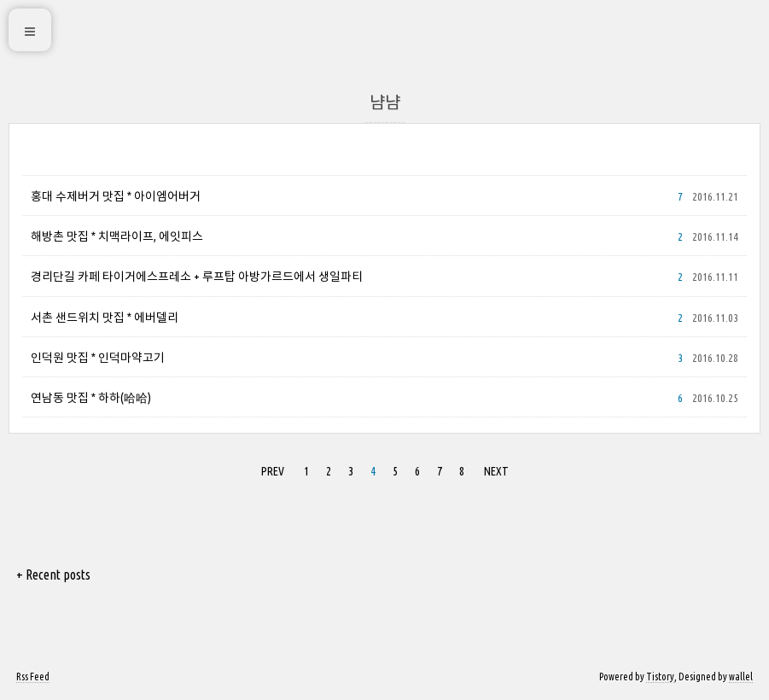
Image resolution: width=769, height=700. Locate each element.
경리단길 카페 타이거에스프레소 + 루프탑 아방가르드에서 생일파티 (197, 277)
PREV (273, 471)
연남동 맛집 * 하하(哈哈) (91, 398)
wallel (741, 677)
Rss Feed (33, 677)
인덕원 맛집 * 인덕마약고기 (98, 358)
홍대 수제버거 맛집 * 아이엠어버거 (116, 196)
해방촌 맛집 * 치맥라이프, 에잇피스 (117, 236)
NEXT (496, 471)
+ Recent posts (53, 575)
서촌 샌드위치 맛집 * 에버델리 (105, 318)
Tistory (660, 677)
